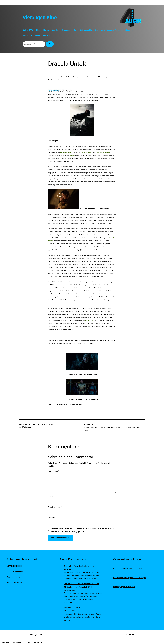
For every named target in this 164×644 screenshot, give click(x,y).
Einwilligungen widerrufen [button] (124, 587)
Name (51, 497)
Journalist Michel (14, 577)
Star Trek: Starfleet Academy (82, 566)
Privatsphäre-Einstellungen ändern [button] (128, 569)
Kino (51, 424)
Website (51, 518)
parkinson (131, 427)
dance (92, 427)
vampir (86, 430)
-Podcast (17, 571)
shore (138, 427)
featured (114, 427)
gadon (121, 427)
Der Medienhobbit (14, 566)
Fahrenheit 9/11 (85, 587)
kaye (125, 427)
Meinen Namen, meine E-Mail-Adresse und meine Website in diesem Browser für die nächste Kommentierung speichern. (83, 530)
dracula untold (100, 427)
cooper (86, 427)
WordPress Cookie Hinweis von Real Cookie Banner (21, 642)
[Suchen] (50, 44)
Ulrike (66, 608)
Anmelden (130, 634)
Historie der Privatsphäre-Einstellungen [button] (129, 578)
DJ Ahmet (76, 608)
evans (108, 427)
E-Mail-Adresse (55, 507)
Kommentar (54, 471)
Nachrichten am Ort (15, 582)
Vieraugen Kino (40, 17)
